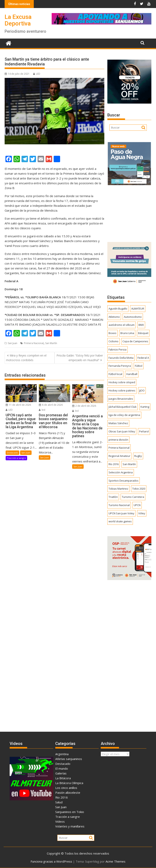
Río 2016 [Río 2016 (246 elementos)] (114, 464)
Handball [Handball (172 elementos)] (132, 374)
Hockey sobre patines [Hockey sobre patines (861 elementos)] (122, 390)
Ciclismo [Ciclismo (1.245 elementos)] (113, 341)
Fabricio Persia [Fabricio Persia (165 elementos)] (118, 349)
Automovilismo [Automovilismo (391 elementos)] (133, 317)
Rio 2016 (62, 797)
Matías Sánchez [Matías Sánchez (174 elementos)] (118, 423)
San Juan (13, 343)
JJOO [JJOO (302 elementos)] (142, 390)
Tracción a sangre (16, 458)
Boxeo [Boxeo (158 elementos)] (112, 333)
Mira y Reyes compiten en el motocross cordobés (26, 358)
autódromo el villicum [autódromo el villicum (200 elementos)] (122, 325)
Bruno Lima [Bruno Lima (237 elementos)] (127, 333)
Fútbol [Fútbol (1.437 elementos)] (139, 366)
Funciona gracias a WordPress (51, 861)
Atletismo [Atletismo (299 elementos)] (114, 317)
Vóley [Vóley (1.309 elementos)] (142, 513)
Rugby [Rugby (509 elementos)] (138, 456)
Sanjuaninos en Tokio (70, 812)
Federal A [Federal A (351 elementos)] (143, 358)
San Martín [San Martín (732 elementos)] (129, 464)
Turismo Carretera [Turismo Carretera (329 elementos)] (133, 497)
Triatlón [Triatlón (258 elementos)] (113, 497)
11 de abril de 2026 (18, 405)
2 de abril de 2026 (84, 406)
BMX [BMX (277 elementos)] (141, 325)
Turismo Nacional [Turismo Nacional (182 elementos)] (119, 505)
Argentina (62, 754)
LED (37, 74)
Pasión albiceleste (68, 793)
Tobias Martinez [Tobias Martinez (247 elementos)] (118, 489)
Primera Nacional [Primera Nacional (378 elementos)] (119, 448)
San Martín (51, 343)
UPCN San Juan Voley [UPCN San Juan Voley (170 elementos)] (121, 513)
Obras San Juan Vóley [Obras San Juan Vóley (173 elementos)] (122, 431)
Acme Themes (115, 861)
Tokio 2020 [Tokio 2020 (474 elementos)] (139, 489)
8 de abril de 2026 (51, 405)
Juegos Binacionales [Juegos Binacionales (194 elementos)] (121, 399)
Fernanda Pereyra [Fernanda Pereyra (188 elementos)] (120, 366)
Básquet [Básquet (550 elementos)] (143, 333)
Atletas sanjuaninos (69, 759)
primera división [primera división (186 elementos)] (118, 440)
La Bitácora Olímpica (69, 783)
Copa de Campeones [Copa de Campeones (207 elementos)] (135, 341)
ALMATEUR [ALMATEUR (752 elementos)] (138, 309)
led (42, 410)
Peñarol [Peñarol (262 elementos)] (144, 431)
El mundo (62, 768)
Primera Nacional (34, 343)
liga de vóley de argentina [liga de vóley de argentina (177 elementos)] (124, 415)
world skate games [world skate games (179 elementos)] (120, 521)
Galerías (61, 773)
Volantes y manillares (70, 826)
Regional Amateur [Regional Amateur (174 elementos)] (119, 456)
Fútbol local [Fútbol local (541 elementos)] (115, 374)
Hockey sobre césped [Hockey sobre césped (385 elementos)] (122, 382)
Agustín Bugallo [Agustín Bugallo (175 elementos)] (118, 309)
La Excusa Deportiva (18, 20)
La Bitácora (63, 778)
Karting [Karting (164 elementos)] (145, 407)
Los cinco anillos (66, 788)
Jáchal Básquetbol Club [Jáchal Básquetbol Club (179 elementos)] (123, 407)
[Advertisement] (129, 212)
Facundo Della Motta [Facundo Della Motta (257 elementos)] (121, 358)
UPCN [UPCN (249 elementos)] (137, 505)
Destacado (12, 453)
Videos (60, 821)
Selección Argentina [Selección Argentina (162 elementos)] (121, 472)
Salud (59, 802)
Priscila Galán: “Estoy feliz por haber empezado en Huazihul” (80, 358)
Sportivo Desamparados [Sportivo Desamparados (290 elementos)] (124, 481)
